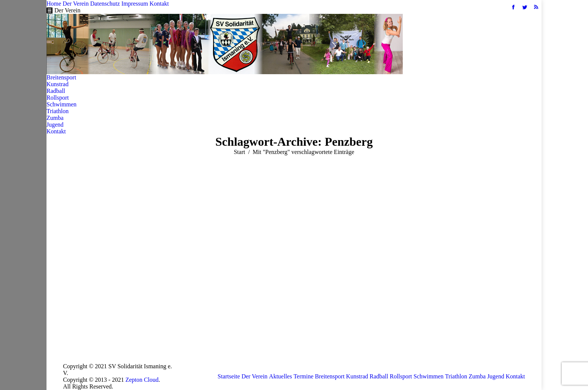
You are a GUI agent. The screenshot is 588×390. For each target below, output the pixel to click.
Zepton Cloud (142, 380)
